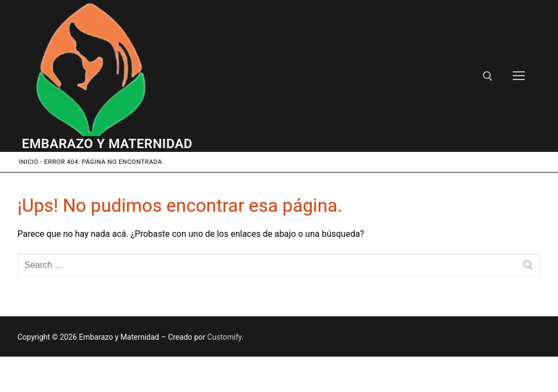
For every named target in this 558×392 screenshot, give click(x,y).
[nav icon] (519, 76)
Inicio (29, 162)
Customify (224, 337)
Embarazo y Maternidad (107, 144)
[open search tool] (488, 76)
